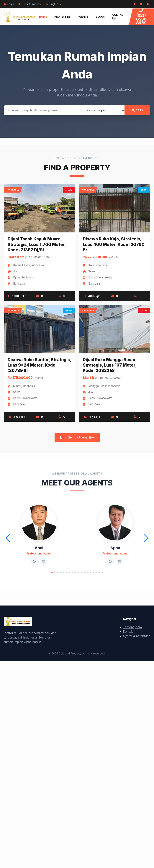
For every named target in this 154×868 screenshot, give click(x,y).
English (54, 4)
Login (9, 4)
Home (43, 17)
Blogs (100, 17)
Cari (137, 110)
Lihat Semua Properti (77, 437)
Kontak (128, 631)
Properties (62, 17)
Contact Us (119, 17)
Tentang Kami (133, 627)
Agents (83, 17)
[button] (52, 572)
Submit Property (30, 4)
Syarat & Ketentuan (137, 636)
